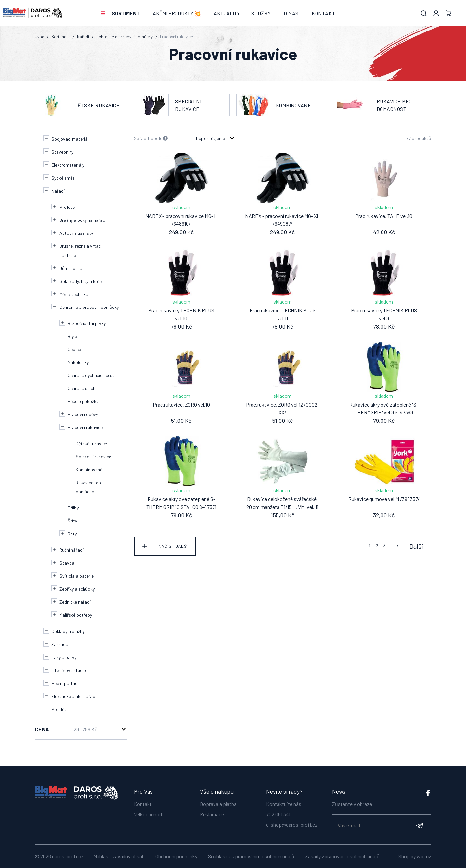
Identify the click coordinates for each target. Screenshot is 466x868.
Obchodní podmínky (176, 856)
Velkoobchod (148, 814)
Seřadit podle (151, 138)
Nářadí (83, 37)
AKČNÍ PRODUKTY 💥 (177, 13)
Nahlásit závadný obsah (119, 856)
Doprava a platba (218, 804)
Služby (261, 13)
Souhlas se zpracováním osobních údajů (251, 856)
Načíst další (173, 546)
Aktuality (227, 13)
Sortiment (126, 13)
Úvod (39, 37)
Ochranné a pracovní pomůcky (124, 37)
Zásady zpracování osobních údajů (342, 856)
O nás (291, 13)
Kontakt (324, 13)
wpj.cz (424, 856)
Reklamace (212, 814)
